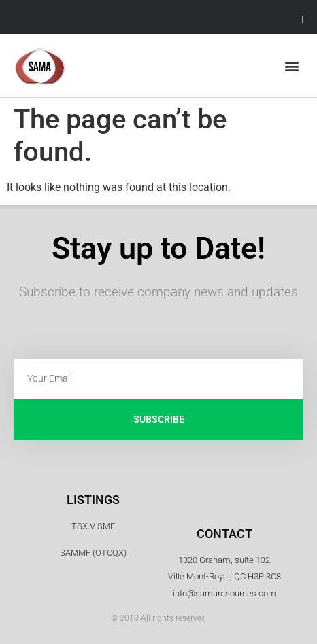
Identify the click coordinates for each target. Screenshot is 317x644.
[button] (292, 66)
